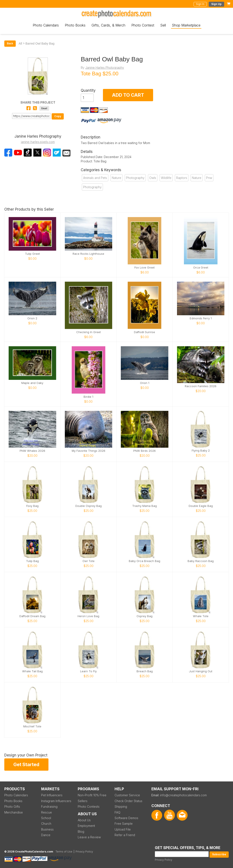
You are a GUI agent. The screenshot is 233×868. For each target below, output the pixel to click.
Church (46, 824)
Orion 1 (145, 383)
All (20, 43)
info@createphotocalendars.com (183, 795)
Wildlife (166, 178)
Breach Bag (145, 671)
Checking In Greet (89, 332)
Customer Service (127, 795)
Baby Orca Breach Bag (144, 561)
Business (47, 829)
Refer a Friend (125, 835)
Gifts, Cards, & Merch (108, 25)
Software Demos (126, 818)
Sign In (200, 4)
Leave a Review (89, 837)
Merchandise (14, 812)
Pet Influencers (52, 795)
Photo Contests (89, 807)
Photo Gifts (12, 807)
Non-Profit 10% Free (92, 795)
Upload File (123, 829)
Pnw (209, 178)
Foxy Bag (32, 506)
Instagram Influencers (56, 801)
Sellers (83, 801)
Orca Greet (201, 268)
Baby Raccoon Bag (201, 561)
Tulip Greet (32, 254)
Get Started (26, 764)
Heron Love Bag (88, 616)
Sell (163, 25)
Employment (86, 826)
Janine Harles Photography (105, 68)
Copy (58, 116)
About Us (84, 820)
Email (44, 108)
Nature (116, 178)
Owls (153, 178)
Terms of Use (64, 852)
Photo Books (75, 25)
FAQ (117, 812)
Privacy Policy (164, 860)
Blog (81, 832)
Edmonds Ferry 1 (201, 318)
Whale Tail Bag (32, 671)
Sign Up (216, 4)
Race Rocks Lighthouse (88, 254)
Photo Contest (143, 25)
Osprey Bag (144, 616)
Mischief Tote (32, 726)
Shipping (121, 807)
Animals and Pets (95, 178)
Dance (46, 835)
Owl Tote (89, 561)
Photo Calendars (46, 25)
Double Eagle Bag (201, 506)
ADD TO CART (128, 95)
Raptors (182, 178)
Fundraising (49, 807)
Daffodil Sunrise (144, 332)
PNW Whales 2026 (32, 451)
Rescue (47, 812)
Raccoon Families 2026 (201, 386)
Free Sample (124, 824)
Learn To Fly (88, 671)
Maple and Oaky (32, 383)
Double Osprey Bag (89, 506)
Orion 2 (32, 318)
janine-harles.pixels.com (38, 142)
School (46, 818)
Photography (135, 178)
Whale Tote (201, 616)
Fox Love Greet (144, 268)
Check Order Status (128, 801)
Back (10, 43)
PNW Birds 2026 (144, 451)
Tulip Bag (32, 561)
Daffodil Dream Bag (32, 616)
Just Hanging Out (201, 671)
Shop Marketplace (186, 25)
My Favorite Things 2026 (89, 451)
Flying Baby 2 (201, 451)
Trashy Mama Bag (144, 506)
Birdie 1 (88, 397)
